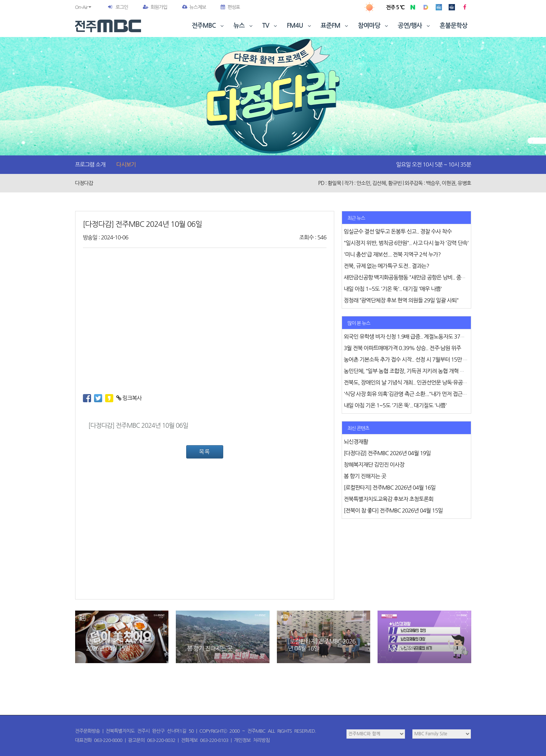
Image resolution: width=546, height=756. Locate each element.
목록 (204, 452)
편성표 (230, 7)
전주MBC (209, 26)
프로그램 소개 (90, 164)
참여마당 (374, 26)
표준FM (335, 26)
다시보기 (126, 164)
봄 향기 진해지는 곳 (210, 648)
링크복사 (129, 398)
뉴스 (244, 26)
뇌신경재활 (402, 648)
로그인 (122, 7)
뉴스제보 (194, 7)
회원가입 (155, 7)
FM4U (300, 26)
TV (270, 26)
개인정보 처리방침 (252, 740)
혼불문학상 (454, 26)
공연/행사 (415, 26)
